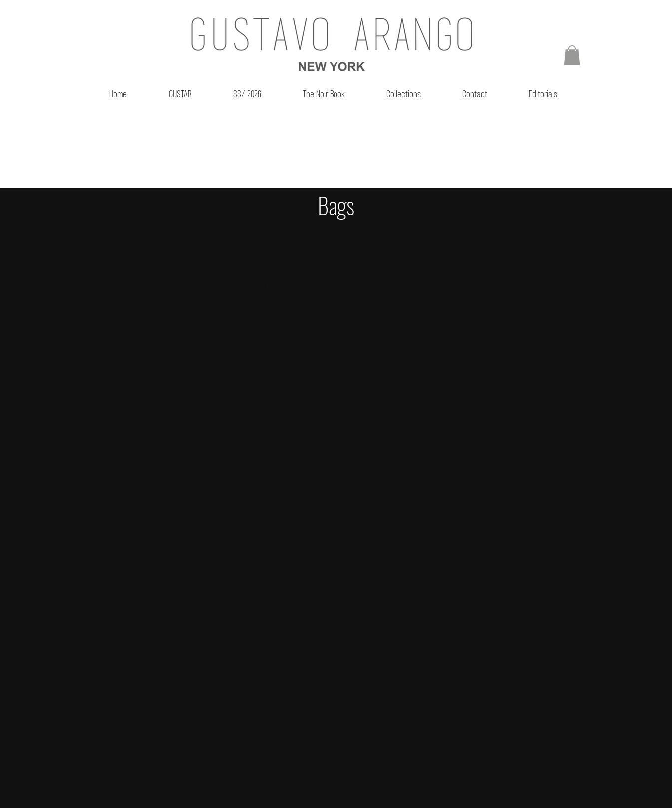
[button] (572, 55)
